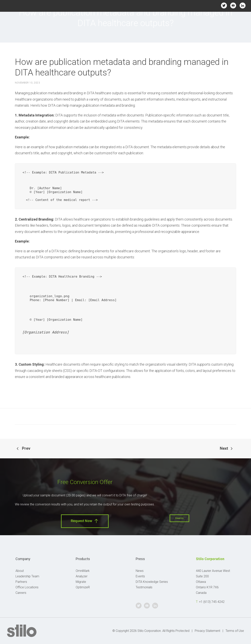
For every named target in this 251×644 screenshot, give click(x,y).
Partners (21, 582)
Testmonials (144, 587)
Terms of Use (235, 631)
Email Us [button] (179, 518)
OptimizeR (83, 587)
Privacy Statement (207, 631)
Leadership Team (27, 576)
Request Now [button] (85, 521)
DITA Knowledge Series (152, 582)
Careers (21, 593)
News (140, 571)
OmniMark (83, 571)
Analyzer (82, 576)
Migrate (81, 582)
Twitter (224, 5)
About (20, 571)
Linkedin (242, 5)
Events (140, 576)
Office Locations (27, 587)
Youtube (233, 5)
